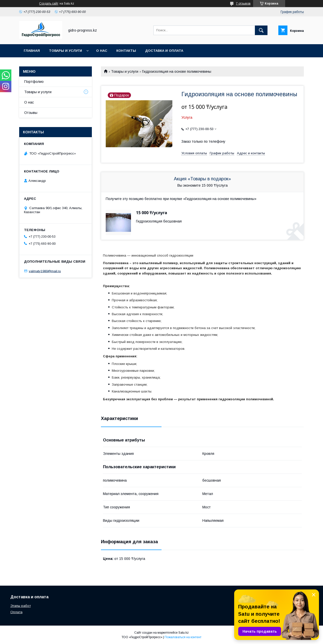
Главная (32, 51)
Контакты (126, 51)
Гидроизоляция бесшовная (159, 221)
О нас (102, 51)
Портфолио (34, 82)
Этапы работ (21, 606)
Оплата (16, 612)
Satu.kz (184, 633)
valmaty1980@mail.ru (45, 271)
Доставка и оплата (164, 51)
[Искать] (261, 30)
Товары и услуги (65, 51)
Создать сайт (49, 4)
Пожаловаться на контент (183, 637)
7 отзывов (243, 4)
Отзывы (31, 113)
